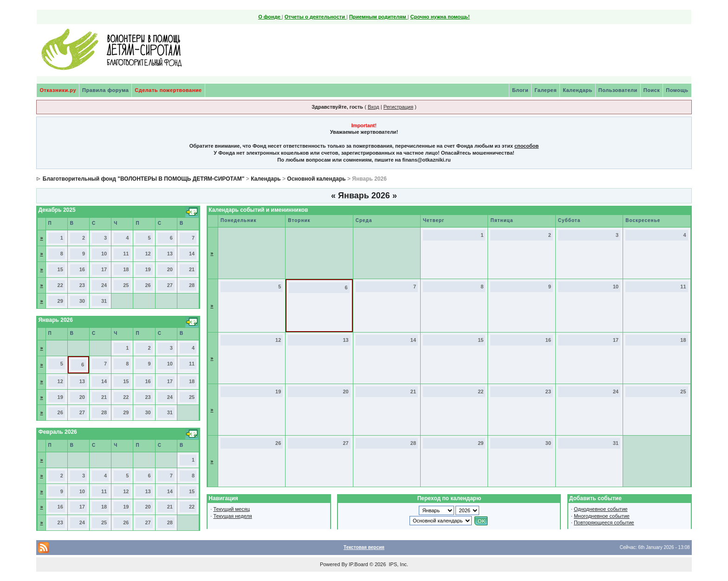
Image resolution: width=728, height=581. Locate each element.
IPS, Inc (398, 564)
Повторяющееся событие (604, 522)
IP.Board (358, 564)
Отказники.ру (58, 90)
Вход (374, 107)
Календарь (578, 90)
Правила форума (105, 90)
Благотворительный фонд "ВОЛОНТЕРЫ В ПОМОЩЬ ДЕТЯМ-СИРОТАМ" (144, 179)
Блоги (520, 90)
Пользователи (618, 90)
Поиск (652, 90)
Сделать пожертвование (168, 90)
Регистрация (398, 107)
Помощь (677, 90)
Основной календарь (316, 179)
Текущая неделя (232, 516)
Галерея (546, 90)
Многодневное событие (602, 516)
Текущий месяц (231, 509)
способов (526, 146)
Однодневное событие (601, 509)
